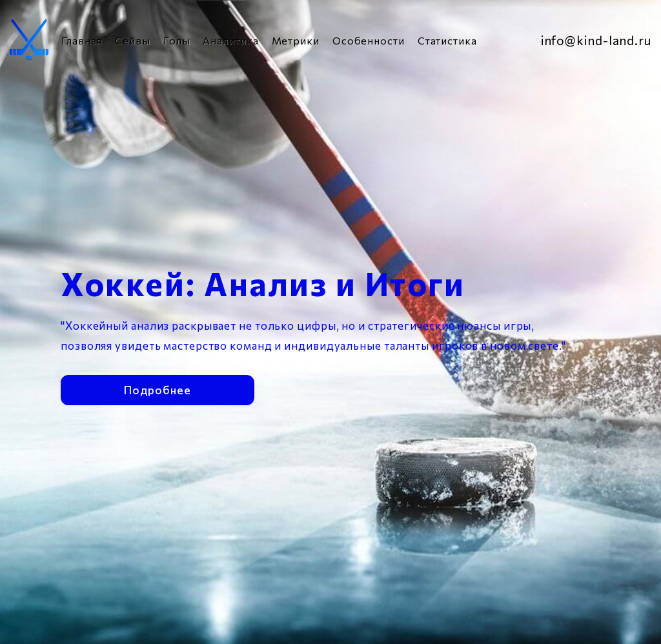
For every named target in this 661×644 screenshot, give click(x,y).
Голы (177, 40)
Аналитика (230, 40)
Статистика (447, 40)
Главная (82, 40)
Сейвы (133, 40)
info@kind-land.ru (596, 40)
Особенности (369, 40)
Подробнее (157, 387)
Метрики (296, 40)
